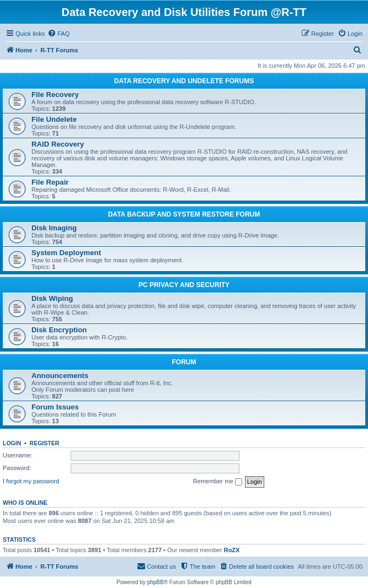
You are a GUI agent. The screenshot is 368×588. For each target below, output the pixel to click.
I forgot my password (31, 481)
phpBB (156, 582)
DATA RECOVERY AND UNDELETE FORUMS (184, 81)
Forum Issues (55, 407)
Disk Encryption (59, 330)
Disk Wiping (52, 298)
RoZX (232, 550)
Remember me (218, 482)
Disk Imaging (54, 228)
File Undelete (54, 119)
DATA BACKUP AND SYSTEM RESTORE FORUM (184, 214)
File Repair (50, 182)
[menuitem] (58, 34)
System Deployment (66, 253)
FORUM (184, 362)
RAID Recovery (58, 144)
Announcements (60, 376)
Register (45, 443)
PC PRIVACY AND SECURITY (184, 285)
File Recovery (55, 95)
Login (12, 443)
